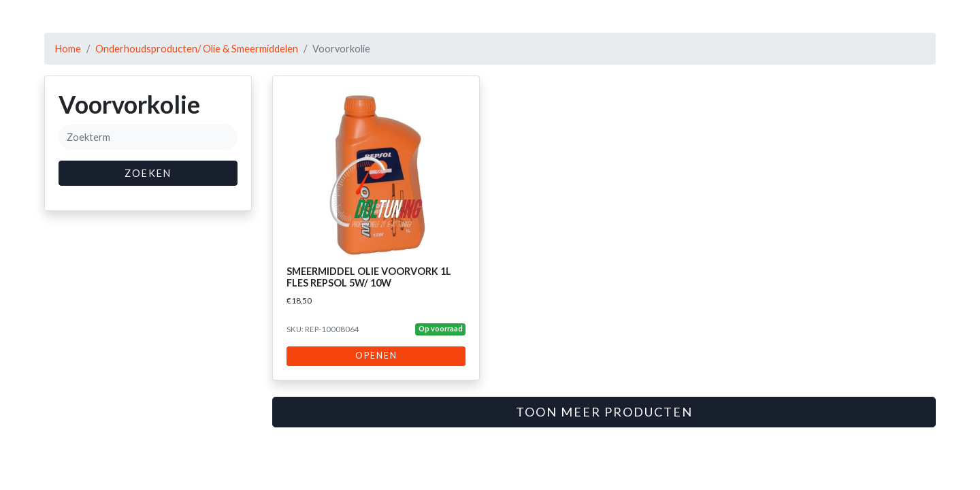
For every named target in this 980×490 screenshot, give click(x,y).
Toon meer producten (604, 412)
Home (68, 49)
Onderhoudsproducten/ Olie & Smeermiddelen (197, 49)
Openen (376, 356)
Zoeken (148, 173)
